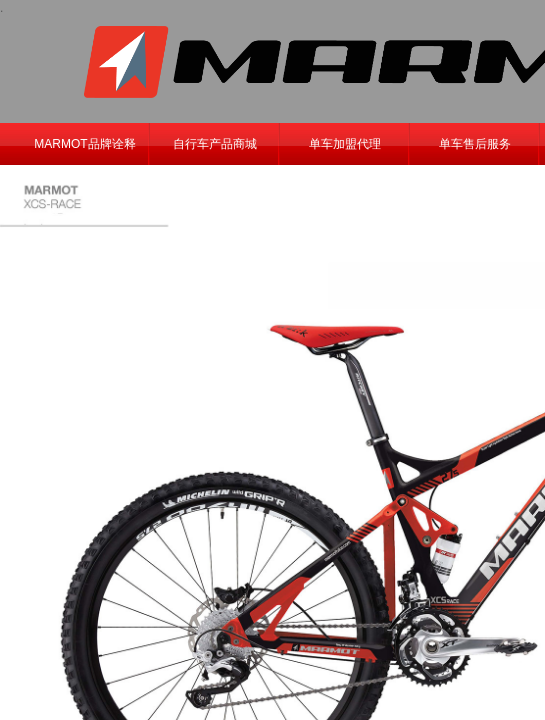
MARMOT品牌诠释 (84, 144)
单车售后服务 (475, 144)
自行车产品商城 (215, 144)
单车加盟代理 (345, 144)
